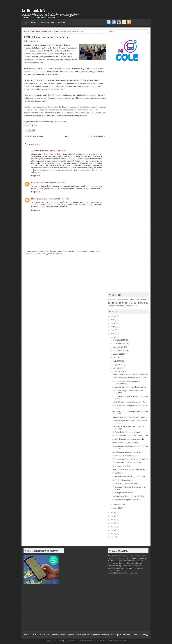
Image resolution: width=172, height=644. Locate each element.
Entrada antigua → (98, 136)
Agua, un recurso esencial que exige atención (130, 417)
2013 (113, 534)
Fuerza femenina (119, 473)
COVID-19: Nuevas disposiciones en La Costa (46, 37)
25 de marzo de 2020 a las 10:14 (52, 151)
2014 (113, 530)
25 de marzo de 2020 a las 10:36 (52, 183)
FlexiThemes (58, 641)
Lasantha (81, 641)
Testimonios (132, 306)
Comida (125, 300)
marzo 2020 (118, 372)
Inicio (67, 136)
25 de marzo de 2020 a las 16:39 (56, 199)
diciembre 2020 (119, 340)
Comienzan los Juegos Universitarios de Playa (130, 459)
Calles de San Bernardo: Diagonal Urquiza (129, 476)
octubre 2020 (118, 347)
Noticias (44, 31)
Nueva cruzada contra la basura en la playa (129, 469)
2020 (113, 337)
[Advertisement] (65, 273)
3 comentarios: (32, 41)
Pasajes (111, 306)
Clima (119, 300)
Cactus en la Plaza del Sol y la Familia (127, 462)
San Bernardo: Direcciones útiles (125, 483)
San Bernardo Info (33, 10)
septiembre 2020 (120, 350)
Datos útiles (35, 31)
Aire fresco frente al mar (122, 466)
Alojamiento (112, 300)
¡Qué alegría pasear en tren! (123, 493)
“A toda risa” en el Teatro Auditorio (126, 455)
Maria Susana (37, 199)
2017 (113, 520)
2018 (113, 516)
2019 (113, 513)
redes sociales (52, 72)
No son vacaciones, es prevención (126, 443)
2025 (113, 320)
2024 (113, 323)
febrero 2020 (118, 505)
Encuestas (144, 300)
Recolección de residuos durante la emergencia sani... (126, 382)
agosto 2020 (118, 354)
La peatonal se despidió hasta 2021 (126, 500)
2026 (113, 316)
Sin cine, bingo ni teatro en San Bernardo (128, 439)
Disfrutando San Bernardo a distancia (127, 432)
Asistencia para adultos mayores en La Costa (130, 378)
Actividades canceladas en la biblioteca (128, 452)
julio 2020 (117, 357)
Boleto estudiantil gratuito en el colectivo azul (130, 436)
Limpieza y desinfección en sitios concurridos (130, 374)
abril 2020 (117, 368)
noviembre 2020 (119, 344)
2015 (113, 527)
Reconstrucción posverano (123, 480)
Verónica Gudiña (128, 558)
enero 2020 (117, 508)
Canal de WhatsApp (47, 22)
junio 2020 (117, 361)
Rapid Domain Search (118, 641)
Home (25, 22)
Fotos (133, 303)
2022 (113, 330)
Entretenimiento (118, 303)
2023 (113, 327)
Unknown (35, 183)
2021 (113, 334)
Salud (124, 306)
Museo (34, 22)
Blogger (146, 635)
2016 (113, 523)
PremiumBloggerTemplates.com (97, 641)
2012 (113, 537)
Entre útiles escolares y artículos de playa (128, 496)
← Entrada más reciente (34, 136)
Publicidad (62, 22)
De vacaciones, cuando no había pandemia (129, 387)
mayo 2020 (117, 365)
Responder (36, 176)
